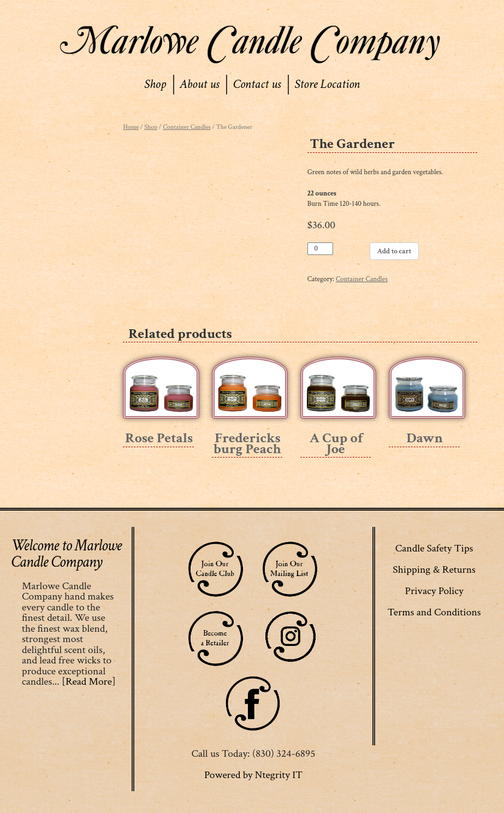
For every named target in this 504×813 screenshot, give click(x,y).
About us (199, 84)
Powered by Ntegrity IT (253, 775)
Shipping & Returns (434, 569)
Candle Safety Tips (434, 548)
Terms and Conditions (434, 612)
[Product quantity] (320, 249)
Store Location (327, 84)
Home (131, 127)
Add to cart (394, 251)
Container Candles (186, 127)
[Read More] (89, 681)
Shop (155, 84)
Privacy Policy (434, 591)
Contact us (257, 84)
